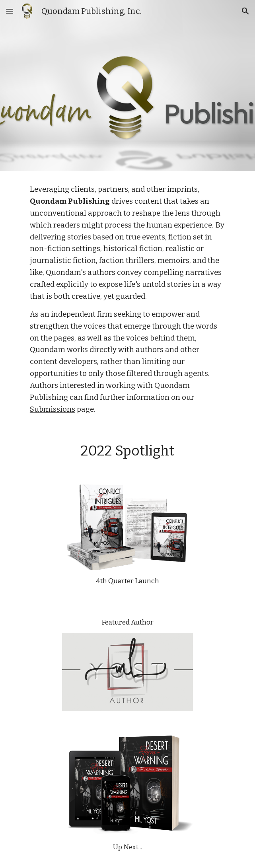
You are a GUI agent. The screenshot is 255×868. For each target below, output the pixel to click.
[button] (10, 11)
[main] (127, 300)
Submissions (53, 409)
